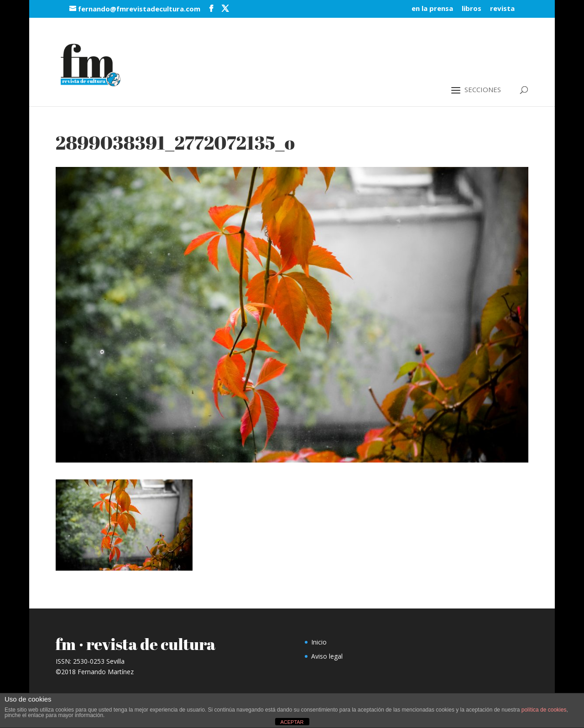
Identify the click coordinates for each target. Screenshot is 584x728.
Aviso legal (327, 656)
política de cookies (544, 710)
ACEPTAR (292, 722)
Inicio (319, 642)
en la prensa (432, 9)
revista (502, 9)
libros (472, 9)
